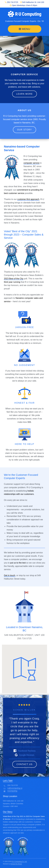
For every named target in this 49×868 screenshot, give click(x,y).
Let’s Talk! (8, 781)
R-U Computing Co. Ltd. (19, 861)
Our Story (24, 130)
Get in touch (10, 575)
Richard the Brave (16, 864)
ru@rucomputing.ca (15, 788)
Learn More (25, 94)
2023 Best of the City (14, 279)
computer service (31, 163)
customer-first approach (28, 199)
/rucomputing (12, 791)
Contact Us (24, 764)
